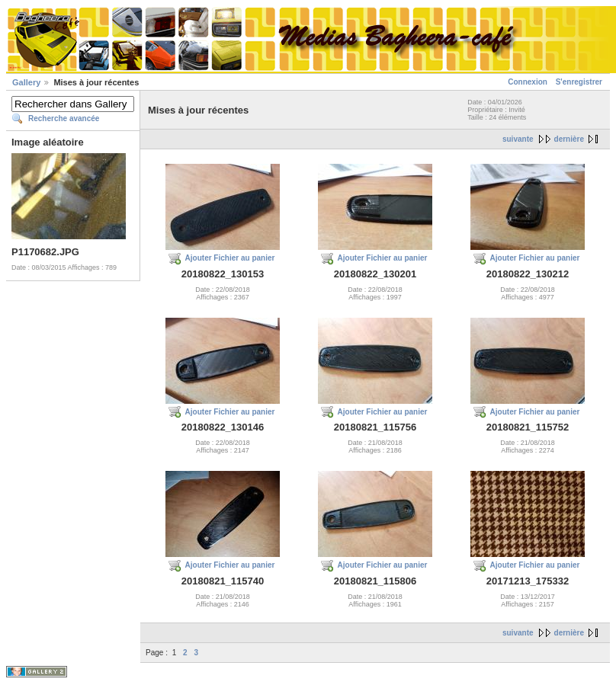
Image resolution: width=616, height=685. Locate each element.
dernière (569, 139)
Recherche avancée (64, 118)
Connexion (528, 82)
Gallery (26, 82)
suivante (518, 139)
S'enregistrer (579, 82)
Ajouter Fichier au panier (230, 258)
